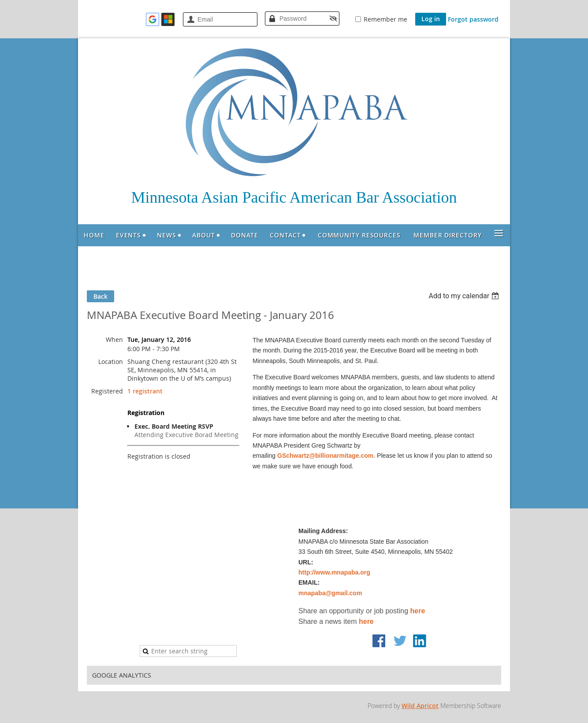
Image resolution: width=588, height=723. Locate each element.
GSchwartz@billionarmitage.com (325, 456)
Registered (107, 391)
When (114, 339)
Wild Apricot (420, 706)
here (418, 611)
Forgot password (473, 19)
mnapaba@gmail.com (330, 593)
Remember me (385, 19)
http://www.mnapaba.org (334, 572)
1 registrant (145, 391)
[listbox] (465, 296)
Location (111, 361)
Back (100, 296)
